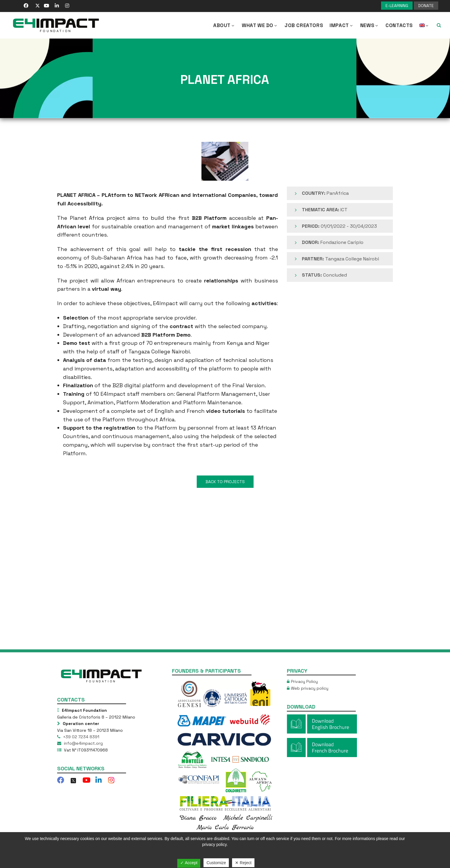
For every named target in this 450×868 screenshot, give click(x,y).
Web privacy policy (310, 688)
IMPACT (342, 25)
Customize (216, 863)
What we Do (260, 25)
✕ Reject (243, 863)
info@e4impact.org (83, 743)
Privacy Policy (304, 681)
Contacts (399, 25)
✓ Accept (189, 863)
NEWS (370, 25)
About (224, 25)
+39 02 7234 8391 (81, 737)
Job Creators (304, 25)
